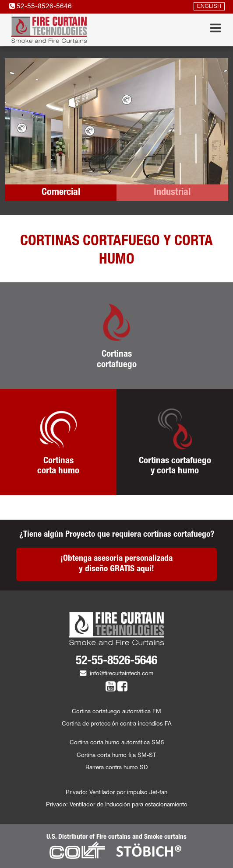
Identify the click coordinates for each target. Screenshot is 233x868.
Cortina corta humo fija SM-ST (116, 756)
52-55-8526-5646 (41, 7)
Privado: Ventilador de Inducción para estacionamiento (117, 805)
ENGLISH (209, 7)
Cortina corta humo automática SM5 (117, 743)
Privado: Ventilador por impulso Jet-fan (116, 793)
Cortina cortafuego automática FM (116, 712)
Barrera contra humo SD (116, 768)
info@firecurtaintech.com (116, 674)
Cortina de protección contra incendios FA (117, 724)
